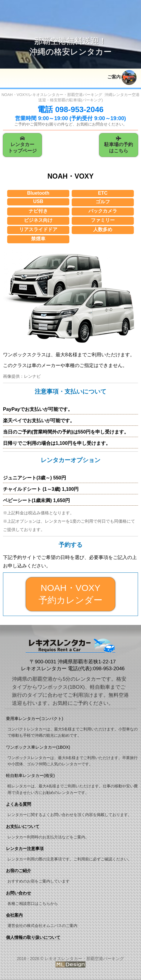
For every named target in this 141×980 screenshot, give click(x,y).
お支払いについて (23, 827)
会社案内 (14, 915)
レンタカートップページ (22, 145)
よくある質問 (19, 804)
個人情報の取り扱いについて (33, 938)
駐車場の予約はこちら (119, 145)
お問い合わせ (19, 893)
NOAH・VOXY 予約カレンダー (70, 594)
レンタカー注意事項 (25, 849)
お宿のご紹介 (19, 871)
